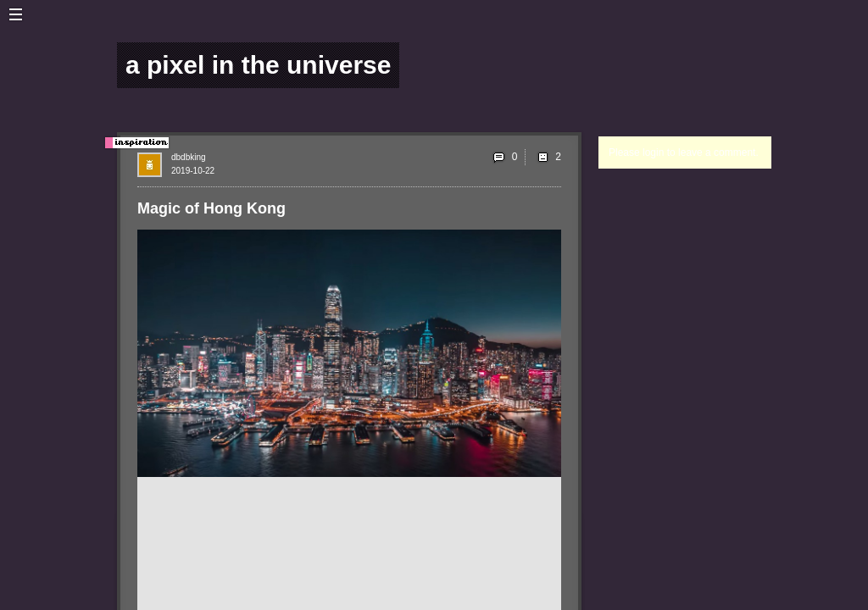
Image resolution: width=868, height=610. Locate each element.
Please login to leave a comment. (684, 152)
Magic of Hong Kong (211, 208)
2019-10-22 (193, 171)
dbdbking (189, 157)
